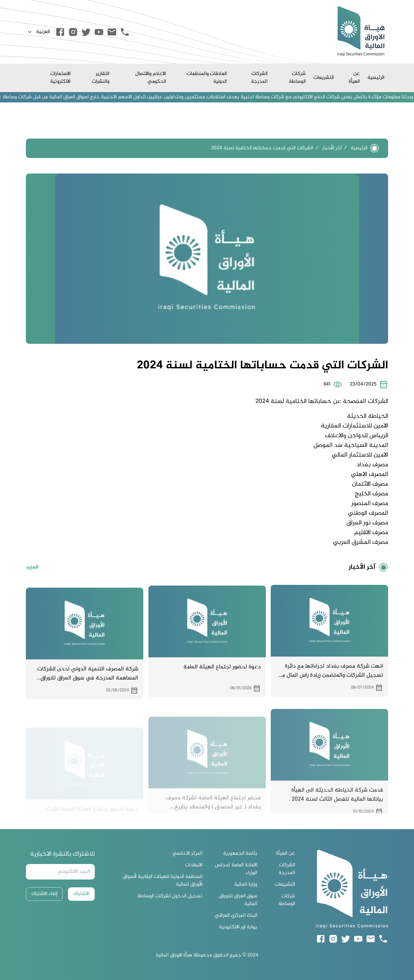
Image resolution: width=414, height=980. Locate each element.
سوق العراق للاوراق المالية (238, 900)
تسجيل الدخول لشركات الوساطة (170, 896)
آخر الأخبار (332, 148)
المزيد (32, 578)
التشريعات (324, 78)
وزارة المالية (246, 885)
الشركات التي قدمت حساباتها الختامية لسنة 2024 (262, 148)
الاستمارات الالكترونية (60, 78)
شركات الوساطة (297, 78)
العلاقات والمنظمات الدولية (207, 78)
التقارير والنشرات (101, 78)
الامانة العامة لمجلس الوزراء (236, 869)
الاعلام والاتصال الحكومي (151, 78)
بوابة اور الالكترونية (238, 927)
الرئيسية (376, 78)
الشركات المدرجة (259, 78)
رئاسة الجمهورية (240, 854)
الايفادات (194, 865)
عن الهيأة (354, 78)
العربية (38, 32)
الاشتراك (81, 894)
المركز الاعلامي (187, 854)
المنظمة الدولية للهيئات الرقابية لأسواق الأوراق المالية (163, 881)
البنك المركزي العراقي (236, 916)
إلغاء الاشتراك (44, 894)
